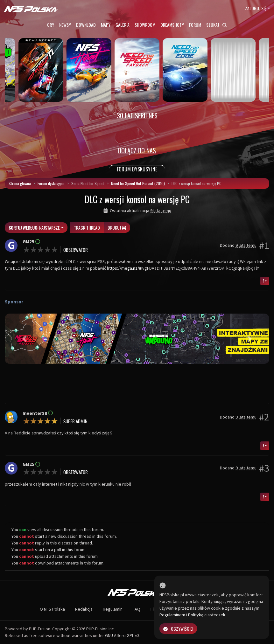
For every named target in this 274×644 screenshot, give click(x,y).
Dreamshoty (172, 25)
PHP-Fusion (97, 629)
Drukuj (117, 228)
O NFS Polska (52, 609)
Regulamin (113, 609)
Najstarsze (34, 228)
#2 (264, 417)
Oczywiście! (178, 629)
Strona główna (20, 183)
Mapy (106, 25)
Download (86, 25)
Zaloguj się (256, 8)
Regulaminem (172, 615)
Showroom (145, 25)
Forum (195, 25)
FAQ (137, 609)
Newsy (65, 25)
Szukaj (217, 25)
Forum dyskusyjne (51, 183)
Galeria (123, 25)
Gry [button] (51, 25)
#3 (264, 468)
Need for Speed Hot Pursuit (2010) (138, 183)
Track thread (87, 228)
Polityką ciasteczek (207, 615)
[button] (25, 339)
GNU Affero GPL (119, 635)
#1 (264, 246)
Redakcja (84, 609)
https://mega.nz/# (124, 268)
